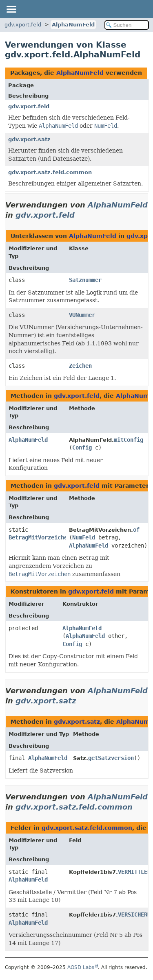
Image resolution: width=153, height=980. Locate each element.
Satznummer (85, 280)
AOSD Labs (81, 967)
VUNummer (82, 315)
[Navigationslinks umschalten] (11, 9)
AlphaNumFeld (73, 25)
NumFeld (84, 537)
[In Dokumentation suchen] (127, 25)
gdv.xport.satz (29, 139)
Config (82, 447)
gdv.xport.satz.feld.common (50, 172)
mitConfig (129, 440)
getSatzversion (111, 758)
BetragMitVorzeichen (40, 537)
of (136, 530)
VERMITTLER (134, 872)
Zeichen (80, 366)
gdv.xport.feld (23, 25)
